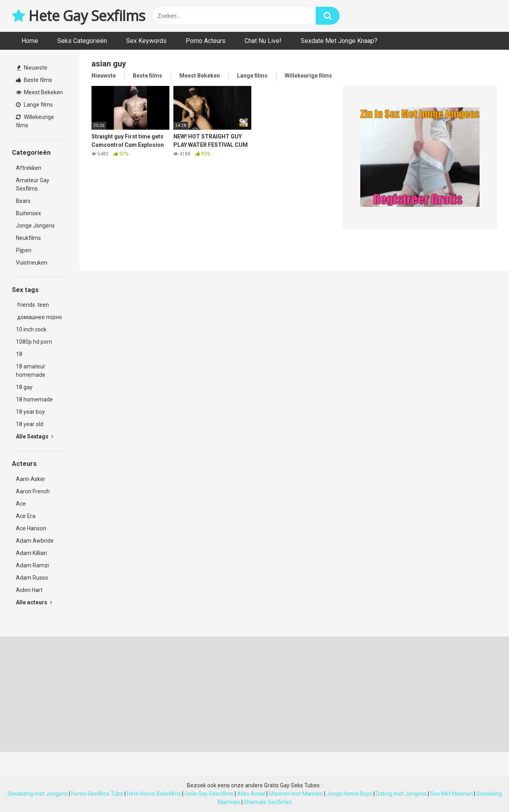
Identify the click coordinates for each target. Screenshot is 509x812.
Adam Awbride (35, 541)
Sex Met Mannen (452, 794)
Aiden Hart (29, 590)
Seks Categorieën (82, 41)
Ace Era (26, 516)
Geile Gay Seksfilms (209, 794)
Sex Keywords (146, 41)
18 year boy (30, 412)
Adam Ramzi (32, 565)
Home (30, 41)
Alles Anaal (251, 794)
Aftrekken (29, 168)
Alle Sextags (35, 436)
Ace (21, 504)
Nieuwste (32, 68)
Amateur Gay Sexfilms (33, 184)
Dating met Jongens (401, 794)
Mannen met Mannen (296, 794)
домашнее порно (39, 317)
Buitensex (28, 213)
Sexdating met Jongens (38, 794)
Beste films (34, 80)
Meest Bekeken (39, 92)
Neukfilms (28, 238)
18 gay (24, 387)
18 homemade (34, 399)
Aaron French (33, 491)
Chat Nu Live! (263, 41)
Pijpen (24, 250)
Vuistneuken (32, 263)
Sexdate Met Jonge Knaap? (339, 41)
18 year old (30, 424)
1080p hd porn (34, 342)
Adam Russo (32, 578)
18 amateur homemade (31, 371)
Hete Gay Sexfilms (79, 16)
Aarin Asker (31, 479)
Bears (23, 201)
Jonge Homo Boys (349, 794)
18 (19, 354)
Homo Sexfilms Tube (97, 794)
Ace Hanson (31, 528)
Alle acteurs (34, 602)
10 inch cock (31, 329)
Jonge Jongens (35, 226)
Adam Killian (31, 553)
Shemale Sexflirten (268, 802)
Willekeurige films (35, 121)
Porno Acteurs (206, 41)
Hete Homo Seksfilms (154, 794)
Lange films (34, 105)
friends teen (32, 305)
